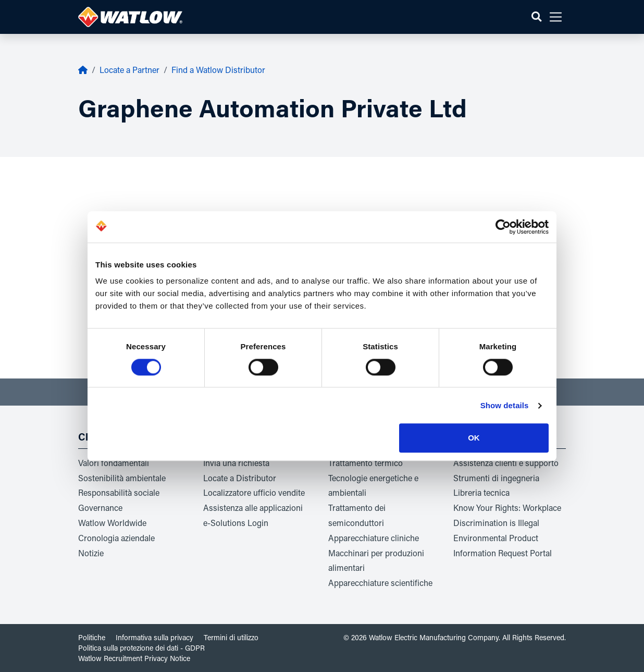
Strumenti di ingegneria (496, 478)
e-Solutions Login (236, 523)
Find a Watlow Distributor (218, 70)
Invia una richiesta (236, 463)
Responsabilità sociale (119, 492)
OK (474, 438)
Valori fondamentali (114, 463)
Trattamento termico (366, 463)
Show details (505, 405)
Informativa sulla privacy (154, 637)
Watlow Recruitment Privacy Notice (134, 658)
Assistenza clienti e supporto (506, 463)
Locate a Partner (129, 70)
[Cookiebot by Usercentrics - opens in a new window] (503, 227)
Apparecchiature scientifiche (380, 583)
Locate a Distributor (240, 478)
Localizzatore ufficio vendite (254, 492)
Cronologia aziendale (116, 538)
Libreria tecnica (481, 492)
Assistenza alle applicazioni (253, 508)
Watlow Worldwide (112, 523)
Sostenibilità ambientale (122, 478)
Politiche (92, 637)
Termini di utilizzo (231, 637)
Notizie (91, 553)
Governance (100, 508)
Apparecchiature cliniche (374, 538)
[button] (536, 17)
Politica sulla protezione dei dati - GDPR (141, 648)
